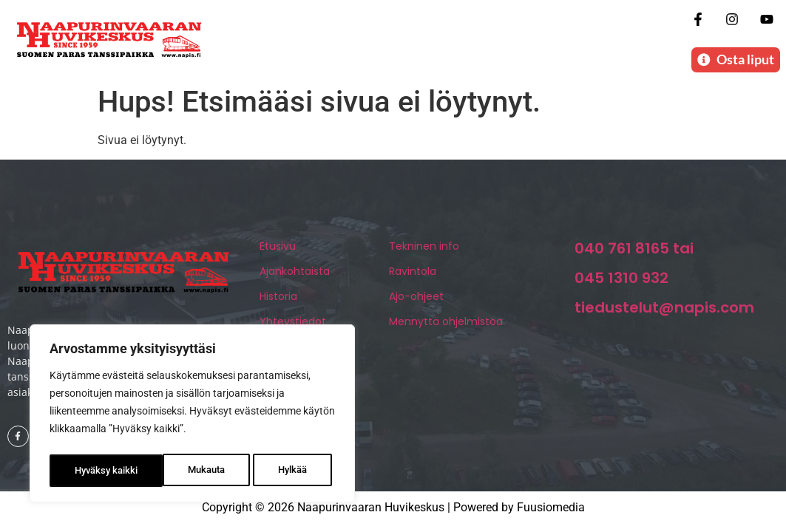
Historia (278, 301)
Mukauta (92, 471)
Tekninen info (424, 251)
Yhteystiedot (293, 327)
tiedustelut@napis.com (664, 313)
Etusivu (278, 251)
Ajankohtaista (295, 276)
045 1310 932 (621, 283)
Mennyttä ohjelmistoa (446, 327)
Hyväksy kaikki (279, 471)
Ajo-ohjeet (416, 301)
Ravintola (413, 276)
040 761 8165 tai (634, 253)
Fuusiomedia (551, 512)
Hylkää (179, 471)
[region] (192, 416)
